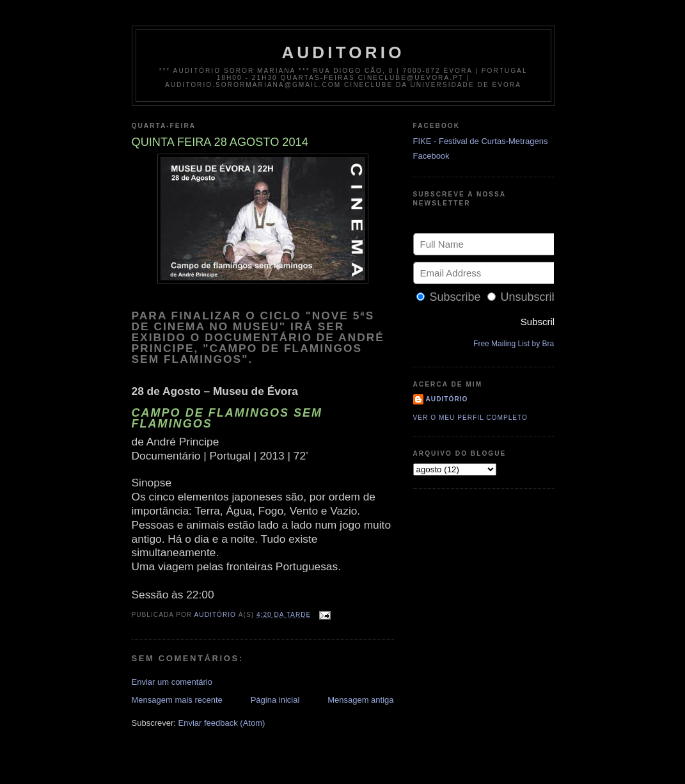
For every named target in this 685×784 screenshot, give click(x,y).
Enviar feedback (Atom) (221, 723)
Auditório (447, 399)
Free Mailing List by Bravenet (523, 344)
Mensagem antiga (360, 700)
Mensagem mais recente (177, 700)
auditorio (343, 52)
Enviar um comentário (172, 682)
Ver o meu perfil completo (471, 418)
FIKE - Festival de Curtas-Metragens (481, 141)
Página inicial (275, 700)
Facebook (431, 156)
